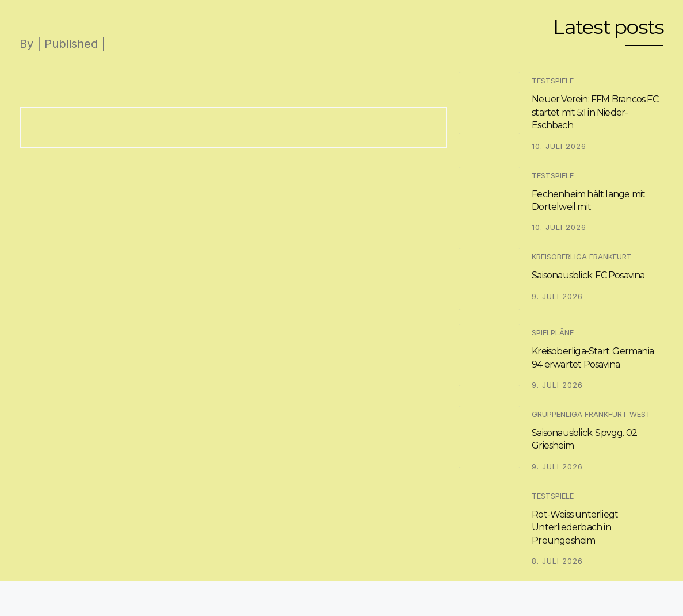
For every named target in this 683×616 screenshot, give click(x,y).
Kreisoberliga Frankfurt (582, 257)
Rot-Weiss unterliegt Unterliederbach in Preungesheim (575, 527)
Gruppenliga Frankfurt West (591, 414)
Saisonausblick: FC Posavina (588, 275)
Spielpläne (553, 332)
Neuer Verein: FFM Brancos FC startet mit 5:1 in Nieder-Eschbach (595, 112)
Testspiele (553, 81)
